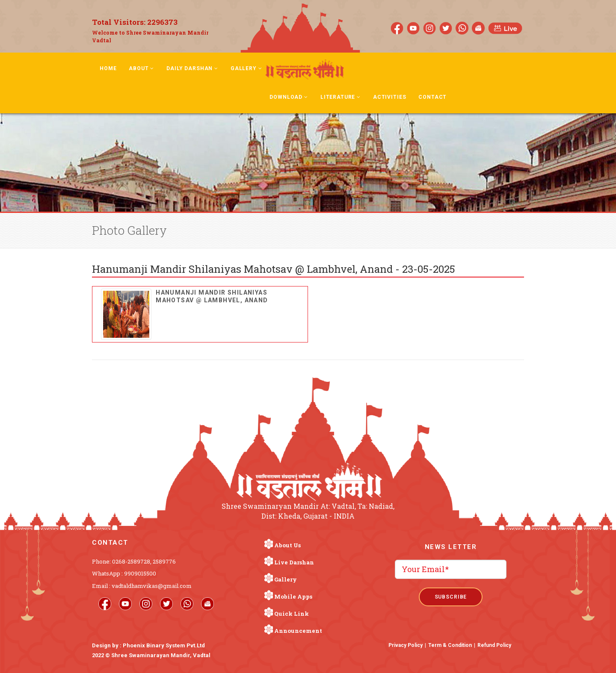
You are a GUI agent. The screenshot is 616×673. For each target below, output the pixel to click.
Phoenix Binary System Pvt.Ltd (164, 645)
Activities (389, 97)
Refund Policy (494, 645)
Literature (341, 97)
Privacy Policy (406, 645)
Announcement (298, 631)
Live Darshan (294, 562)
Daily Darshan (192, 68)
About (141, 68)
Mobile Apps (293, 596)
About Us (287, 545)
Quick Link (292, 614)
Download (289, 97)
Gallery (246, 68)
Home (108, 68)
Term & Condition (450, 645)
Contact (432, 97)
